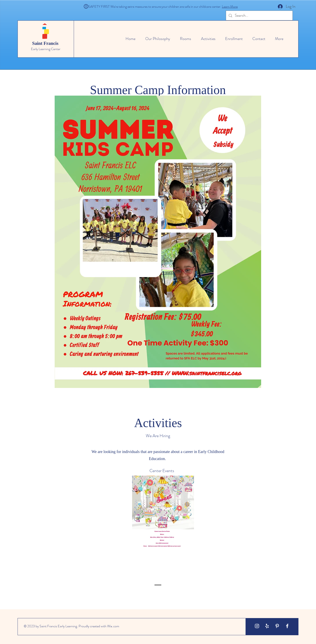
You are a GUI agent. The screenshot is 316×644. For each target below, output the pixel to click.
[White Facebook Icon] (287, 626)
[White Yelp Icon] (267, 626)
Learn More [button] (230, 6)
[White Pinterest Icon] (277, 626)
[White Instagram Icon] (257, 626)
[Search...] (259, 15)
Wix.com (113, 626)
